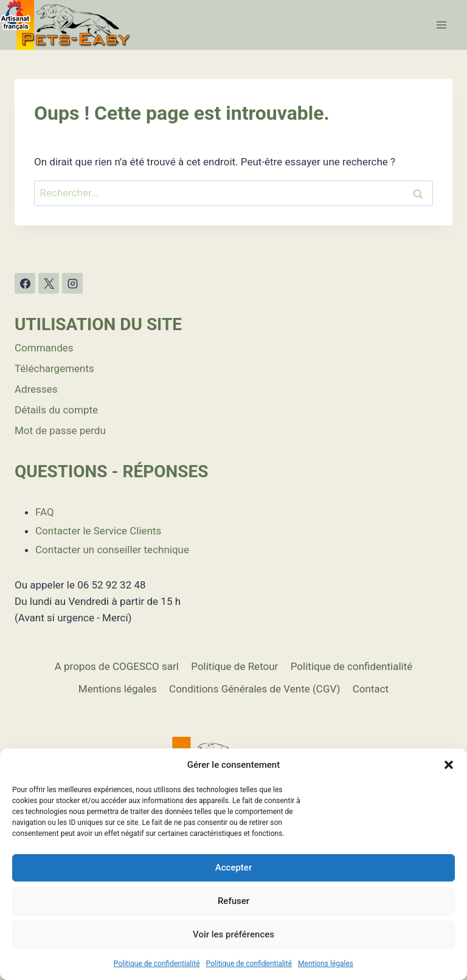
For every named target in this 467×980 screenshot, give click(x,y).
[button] (449, 765)
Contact (371, 689)
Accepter (233, 868)
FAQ (45, 512)
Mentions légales (326, 964)
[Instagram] (72, 283)
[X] (49, 283)
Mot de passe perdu (60, 430)
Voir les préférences (233, 934)
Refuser (233, 901)
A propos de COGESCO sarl (117, 666)
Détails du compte (56, 410)
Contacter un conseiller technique (112, 550)
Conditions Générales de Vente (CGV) (254, 689)
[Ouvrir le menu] (441, 25)
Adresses (36, 389)
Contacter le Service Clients (98, 531)
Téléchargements (54, 368)
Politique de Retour (234, 666)
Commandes (44, 348)
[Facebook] (25, 283)
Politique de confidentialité (157, 964)
